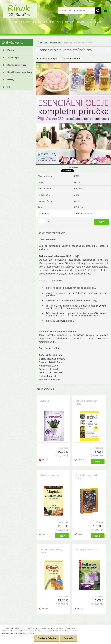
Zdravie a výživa (56, 43)
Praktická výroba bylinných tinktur (52, 551)
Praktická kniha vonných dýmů (86, 477)
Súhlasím (69, 638)
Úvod (40, 43)
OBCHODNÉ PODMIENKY (43, 22)
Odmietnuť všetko (47, 638)
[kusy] (41, 221)
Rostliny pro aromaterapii (87, 550)
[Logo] (20, 11)
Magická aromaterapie (50, 475)
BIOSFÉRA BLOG (96, 22)
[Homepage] (16, 22)
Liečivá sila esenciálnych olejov (86, 402)
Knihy (46, 43)
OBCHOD (25, 22)
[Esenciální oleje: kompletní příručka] (73, 64)
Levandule (45, 401)
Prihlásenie (90, 3)
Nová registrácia (103, 3)
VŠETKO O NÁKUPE (65, 22)
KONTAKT (81, 22)
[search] (98, 11)
